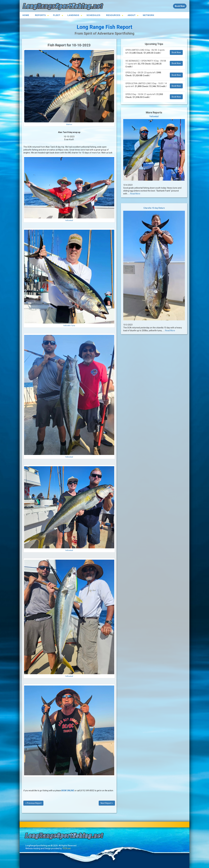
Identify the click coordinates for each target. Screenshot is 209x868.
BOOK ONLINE (68, 791)
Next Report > (107, 803)
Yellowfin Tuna (69, 326)
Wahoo (69, 124)
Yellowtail (69, 220)
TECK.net (66, 848)
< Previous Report (33, 803)
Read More (135, 194)
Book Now (176, 52)
